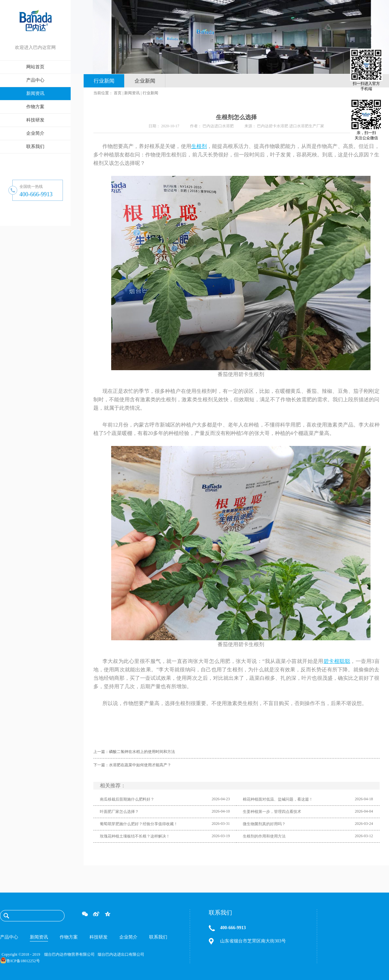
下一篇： (132, 765)
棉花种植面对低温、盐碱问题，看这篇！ (278, 799)
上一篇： (134, 752)
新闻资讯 (132, 93)
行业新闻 (150, 93)
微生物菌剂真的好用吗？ (264, 824)
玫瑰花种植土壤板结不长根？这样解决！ (135, 836)
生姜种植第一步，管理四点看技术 (272, 812)
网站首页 (35, 67)
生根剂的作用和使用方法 (264, 836)
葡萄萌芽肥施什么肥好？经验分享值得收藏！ (139, 824)
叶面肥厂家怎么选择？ (119, 812)
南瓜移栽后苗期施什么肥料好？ (127, 799)
